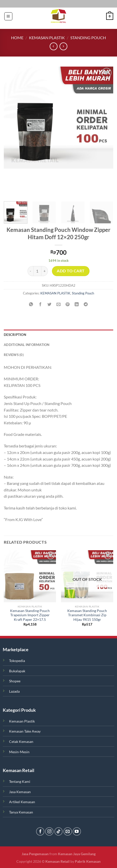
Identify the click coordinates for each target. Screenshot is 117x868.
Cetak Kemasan (21, 742)
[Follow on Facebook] (40, 831)
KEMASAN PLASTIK (47, 38)
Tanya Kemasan (21, 812)
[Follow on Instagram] (49, 831)
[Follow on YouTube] (77, 831)
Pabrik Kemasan (87, 861)
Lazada (14, 691)
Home (17, 38)
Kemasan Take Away (25, 731)
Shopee (15, 681)
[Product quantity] (37, 271)
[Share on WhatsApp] (31, 304)
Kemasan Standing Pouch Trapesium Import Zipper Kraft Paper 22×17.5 (30, 615)
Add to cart (71, 271)
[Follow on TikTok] (59, 831)
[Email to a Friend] (59, 304)
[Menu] (8, 16)
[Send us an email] (68, 831)
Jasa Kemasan (20, 792)
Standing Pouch (88, 38)
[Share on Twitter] (49, 304)
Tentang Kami (20, 781)
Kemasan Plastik (22, 721)
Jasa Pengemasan (36, 854)
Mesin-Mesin (19, 752)
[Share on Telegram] (86, 304)
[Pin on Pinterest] (68, 304)
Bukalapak (17, 671)
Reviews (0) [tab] (14, 355)
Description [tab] (15, 335)
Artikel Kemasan (22, 802)
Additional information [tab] (27, 345)
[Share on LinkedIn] (77, 304)
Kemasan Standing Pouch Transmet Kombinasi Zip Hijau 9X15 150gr (87, 615)
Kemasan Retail (57, 861)
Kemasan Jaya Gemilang (76, 854)
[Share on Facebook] (40, 304)
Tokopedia (17, 661)
